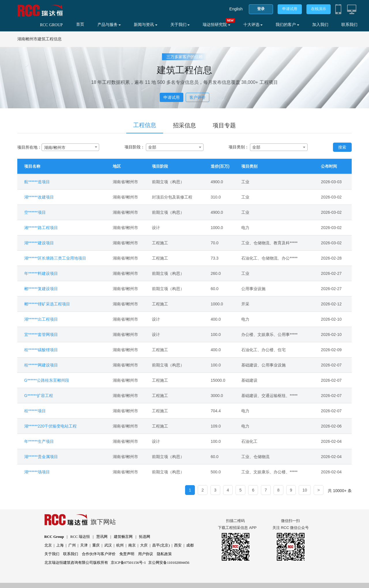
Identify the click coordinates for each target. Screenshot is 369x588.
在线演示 (319, 9)
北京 (48, 545)
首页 (80, 24)
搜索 (342, 147)
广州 (72, 545)
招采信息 (184, 125)
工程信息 (145, 125)
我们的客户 (287, 25)
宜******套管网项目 (41, 334)
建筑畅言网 (123, 537)
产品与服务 (109, 25)
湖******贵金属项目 (41, 457)
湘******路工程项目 (41, 228)
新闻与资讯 (146, 25)
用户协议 (146, 554)
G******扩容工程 (39, 396)
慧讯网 (102, 537)
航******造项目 (37, 182)
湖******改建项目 (39, 197)
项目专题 (224, 125)
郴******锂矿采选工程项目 (47, 304)
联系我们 (349, 25)
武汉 (108, 545)
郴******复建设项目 (41, 289)
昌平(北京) (161, 545)
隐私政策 (164, 554)
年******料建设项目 (41, 273)
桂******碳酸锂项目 (41, 350)
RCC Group (54, 537)
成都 (190, 545)
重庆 (96, 545)
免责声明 (127, 554)
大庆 (144, 545)
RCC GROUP (51, 25)
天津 (84, 545)
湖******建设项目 (39, 243)
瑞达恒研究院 (216, 25)
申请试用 (290, 9)
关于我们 (180, 25)
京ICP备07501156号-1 (128, 563)
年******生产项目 (39, 441)
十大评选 (253, 25)
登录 (261, 9)
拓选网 (145, 537)
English (236, 9)
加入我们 (320, 25)
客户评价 (197, 97)
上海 (60, 545)
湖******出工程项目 (41, 319)
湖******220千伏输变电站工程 (50, 426)
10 (305, 490)
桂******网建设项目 (41, 365)
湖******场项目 (37, 472)
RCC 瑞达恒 (80, 537)
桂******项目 (35, 411)
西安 (178, 545)
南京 (132, 545)
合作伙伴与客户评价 (99, 554)
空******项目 (35, 212)
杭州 (120, 545)
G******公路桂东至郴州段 (47, 380)
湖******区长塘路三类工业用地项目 (55, 258)
